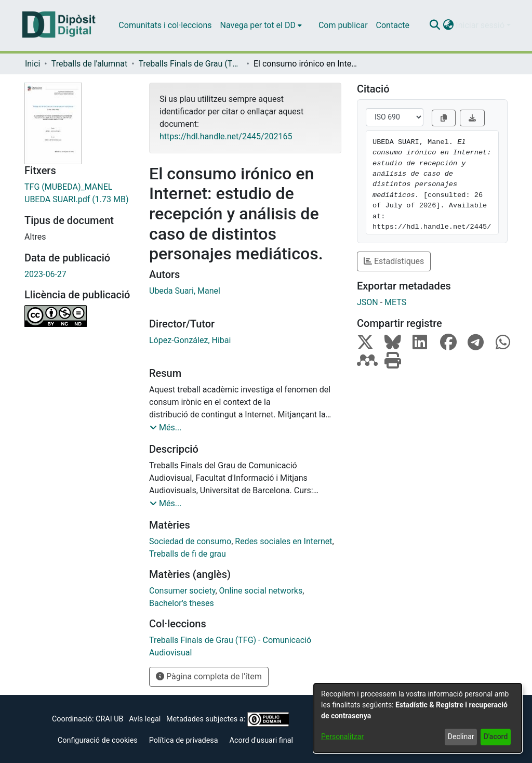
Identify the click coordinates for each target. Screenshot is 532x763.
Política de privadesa (184, 740)
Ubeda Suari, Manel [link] (185, 291)
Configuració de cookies (98, 740)
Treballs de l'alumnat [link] (89, 64)
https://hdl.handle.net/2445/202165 (226, 136)
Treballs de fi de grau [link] (188, 554)
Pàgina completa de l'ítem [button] (209, 676)
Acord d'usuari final (262, 740)
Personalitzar (342, 736)
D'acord (496, 736)
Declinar (461, 736)
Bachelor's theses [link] (182, 603)
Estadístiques (394, 261)
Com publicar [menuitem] (343, 25)
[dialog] (418, 718)
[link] (79, 193)
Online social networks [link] (261, 591)
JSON (368, 302)
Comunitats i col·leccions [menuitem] (165, 25)
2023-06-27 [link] (45, 274)
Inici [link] (32, 64)
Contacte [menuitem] (393, 25)
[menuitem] (261, 25)
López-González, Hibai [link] (190, 340)
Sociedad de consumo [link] (190, 541)
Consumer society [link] (182, 591)
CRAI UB (109, 719)
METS (395, 302)
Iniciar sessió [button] (481, 25)
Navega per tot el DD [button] (258, 25)
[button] (435, 25)
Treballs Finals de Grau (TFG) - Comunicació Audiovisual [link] (191, 64)
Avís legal (145, 719)
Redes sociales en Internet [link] (283, 541)
